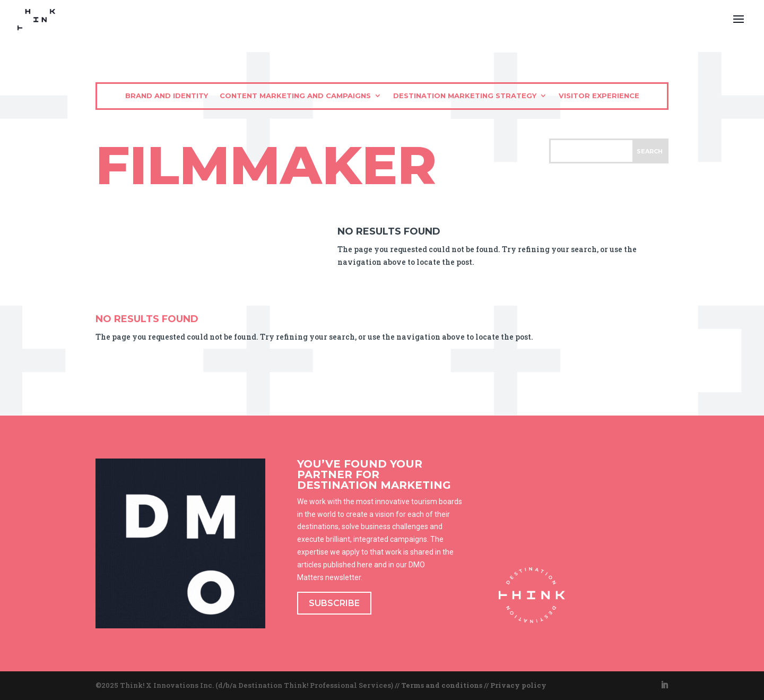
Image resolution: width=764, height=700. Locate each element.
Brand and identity (167, 96)
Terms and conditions (442, 685)
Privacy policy (518, 685)
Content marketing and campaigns (295, 96)
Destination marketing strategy (465, 96)
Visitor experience (599, 96)
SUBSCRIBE (334, 603)
